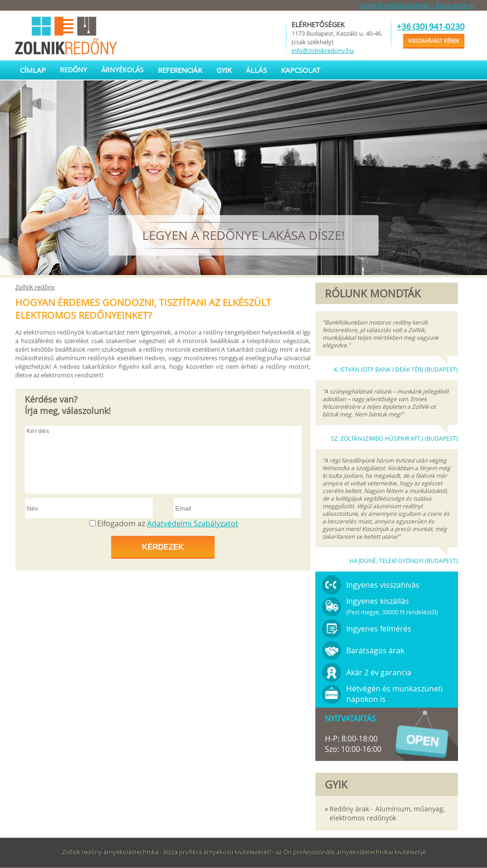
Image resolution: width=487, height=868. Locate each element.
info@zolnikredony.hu (323, 50)
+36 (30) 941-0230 (431, 26)
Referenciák (180, 70)
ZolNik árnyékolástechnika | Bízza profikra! (417, 5)
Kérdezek (163, 547)
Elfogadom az (168, 523)
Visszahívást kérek (434, 41)
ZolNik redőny (35, 287)
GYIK (224, 70)
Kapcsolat (301, 70)
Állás (256, 70)
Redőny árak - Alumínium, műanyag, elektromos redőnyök (387, 813)
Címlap (33, 70)
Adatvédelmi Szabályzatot (193, 523)
